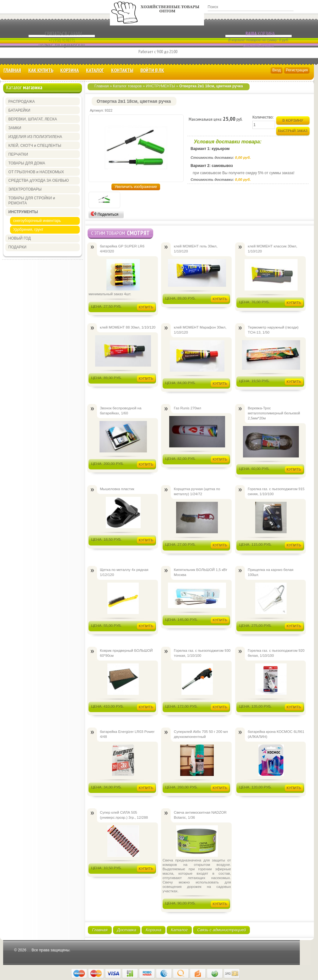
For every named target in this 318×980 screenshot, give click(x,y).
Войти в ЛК (152, 70)
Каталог (95, 70)
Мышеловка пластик (117, 489)
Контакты (122, 70)
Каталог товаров (127, 86)
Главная (12, 70)
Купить (146, 307)
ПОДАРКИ (17, 247)
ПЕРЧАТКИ (18, 154)
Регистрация (297, 70)
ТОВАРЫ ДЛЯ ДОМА (27, 163)
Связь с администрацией (221, 930)
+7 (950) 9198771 (62, 40)
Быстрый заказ (293, 131)
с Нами (62, 33)
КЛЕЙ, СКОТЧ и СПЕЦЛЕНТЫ (35, 146)
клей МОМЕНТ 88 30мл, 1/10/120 (128, 327)
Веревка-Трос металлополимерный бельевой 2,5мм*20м (274, 413)
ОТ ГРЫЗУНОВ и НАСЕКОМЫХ (36, 172)
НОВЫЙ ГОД (20, 238)
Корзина (259, 33)
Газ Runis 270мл (188, 408)
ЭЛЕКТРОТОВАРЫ (25, 189)
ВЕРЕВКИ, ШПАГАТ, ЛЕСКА (33, 119)
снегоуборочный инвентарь (37, 221)
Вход (276, 70)
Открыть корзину (259, 45)
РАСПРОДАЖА (22, 102)
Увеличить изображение (136, 187)
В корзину (293, 120)
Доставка (127, 930)
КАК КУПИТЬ (41, 70)
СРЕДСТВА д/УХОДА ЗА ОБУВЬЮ (39, 180)
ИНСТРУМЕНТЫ (161, 86)
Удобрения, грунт (28, 230)
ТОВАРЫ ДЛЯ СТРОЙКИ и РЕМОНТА (32, 201)
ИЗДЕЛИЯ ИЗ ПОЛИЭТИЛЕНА (35, 137)
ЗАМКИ (15, 128)
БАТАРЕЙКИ (19, 110)
